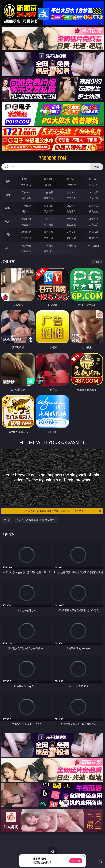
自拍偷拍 (49, 192)
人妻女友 (71, 232)
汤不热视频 (94, 245)
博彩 (7, 181)
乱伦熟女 (71, 211)
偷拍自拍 (49, 206)
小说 (7, 235)
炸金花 (49, 185)
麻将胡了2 (26, 185)
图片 (7, 221)
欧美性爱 (94, 206)
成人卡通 (71, 206)
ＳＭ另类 (94, 198)
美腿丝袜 (26, 225)
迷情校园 (26, 238)
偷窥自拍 (26, 219)
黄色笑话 (71, 238)
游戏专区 (94, 179)
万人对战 (71, 179)
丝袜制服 (49, 198)
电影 (7, 208)
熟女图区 (71, 225)
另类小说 (49, 238)
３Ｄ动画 (94, 192)
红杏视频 (26, 251)
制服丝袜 (26, 211)
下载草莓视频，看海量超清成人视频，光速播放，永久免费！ (61, 511)
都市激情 (26, 232)
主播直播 (71, 198)
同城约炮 (26, 245)
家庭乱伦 (49, 232)
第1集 (7, 520)
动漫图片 (94, 219)
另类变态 (94, 211)
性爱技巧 (94, 238)
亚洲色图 (49, 219)
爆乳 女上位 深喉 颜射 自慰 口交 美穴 (35, 520)
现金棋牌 (71, 185)
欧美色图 (71, 219)
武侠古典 (94, 232)
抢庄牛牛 (94, 185)
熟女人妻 (26, 198)
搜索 (97, 167)
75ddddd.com (52, 158)
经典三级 (49, 211)
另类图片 (94, 225)
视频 (7, 195)
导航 (7, 248)
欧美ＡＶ (71, 192)
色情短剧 (49, 251)
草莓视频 (71, 245)
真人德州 (49, 179)
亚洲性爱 (26, 206)
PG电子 (26, 179)
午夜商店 (49, 245)
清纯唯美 (49, 225)
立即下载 (76, 861)
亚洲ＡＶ (26, 192)
